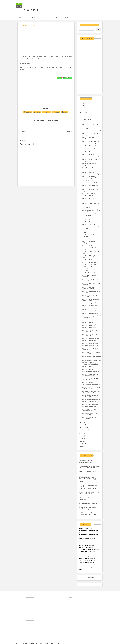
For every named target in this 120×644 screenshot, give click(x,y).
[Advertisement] (46, 39)
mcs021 (81, 558)
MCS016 (92, 556)
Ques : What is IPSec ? (87, 222)
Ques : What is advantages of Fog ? (91, 402)
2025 (82, 103)
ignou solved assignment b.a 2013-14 (89, 503)
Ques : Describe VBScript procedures (88, 236)
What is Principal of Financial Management (90, 379)
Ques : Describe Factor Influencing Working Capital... (91, 388)
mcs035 (86, 563)
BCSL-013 (92, 541)
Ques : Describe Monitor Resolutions (88, 138)
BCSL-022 (87, 543)
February (84, 430)
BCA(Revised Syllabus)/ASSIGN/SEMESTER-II (89, 535)
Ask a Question (30, 18)
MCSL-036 (92, 563)
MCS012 (86, 554)
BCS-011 (81, 539)
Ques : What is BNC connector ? (90, 260)
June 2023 (81, 547)
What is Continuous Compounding (91, 385)
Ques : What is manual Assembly (90, 157)
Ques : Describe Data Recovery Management (90, 219)
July (83, 110)
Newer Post (25, 132)
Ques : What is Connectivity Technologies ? (89, 418)
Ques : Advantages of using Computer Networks (89, 164)
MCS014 (81, 556)
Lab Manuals (89, 547)
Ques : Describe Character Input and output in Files (90, 296)
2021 (82, 434)
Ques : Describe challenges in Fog (91, 399)
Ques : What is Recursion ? (89, 325)
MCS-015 (87, 552)
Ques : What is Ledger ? (88, 367)
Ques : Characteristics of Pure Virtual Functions (90, 266)
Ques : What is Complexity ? (89, 183)
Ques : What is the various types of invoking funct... (91, 119)
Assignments (43, 18)
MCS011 (81, 554)
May (83, 422)
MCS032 (87, 561)
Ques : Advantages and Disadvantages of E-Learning (90, 173)
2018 (82, 439)
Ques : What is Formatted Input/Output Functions (89, 288)
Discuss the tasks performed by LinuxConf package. (87, 508)
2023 (82, 106)
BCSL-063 (94, 543)
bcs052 (87, 541)
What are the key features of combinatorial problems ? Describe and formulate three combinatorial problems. (90, 479)
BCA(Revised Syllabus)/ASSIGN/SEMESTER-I (89, 531)
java (92, 545)
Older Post (67, 132)
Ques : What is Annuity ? (88, 382)
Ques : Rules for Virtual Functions (91, 273)
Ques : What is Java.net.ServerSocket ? (89, 310)
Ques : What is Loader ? (88, 152)
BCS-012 (87, 539)
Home (20, 18)
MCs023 (86, 558)
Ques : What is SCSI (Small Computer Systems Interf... (90, 145)
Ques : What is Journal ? (88, 369)
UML (94, 567)
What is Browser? (86, 170)
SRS (86, 567)
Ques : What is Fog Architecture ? (90, 404)
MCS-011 (90, 550)
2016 (82, 444)
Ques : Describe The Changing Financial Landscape (90, 375)
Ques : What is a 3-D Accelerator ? (91, 204)
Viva (80, 569)
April (83, 425)
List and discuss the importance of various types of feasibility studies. (88, 472)
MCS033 (92, 561)
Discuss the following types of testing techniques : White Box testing (89, 493)
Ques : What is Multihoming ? (89, 407)
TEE (90, 567)
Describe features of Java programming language (86, 461)
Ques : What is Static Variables (90, 125)
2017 (82, 441)
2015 (82, 446)
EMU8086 (81, 545)
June (83, 112)
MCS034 (81, 563)
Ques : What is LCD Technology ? (90, 196)
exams (87, 545)
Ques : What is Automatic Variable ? (91, 131)
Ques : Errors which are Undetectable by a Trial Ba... (90, 363)
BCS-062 (93, 539)
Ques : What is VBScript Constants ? (91, 239)
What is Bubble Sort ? (87, 180)
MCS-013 (81, 552)
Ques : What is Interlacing (88, 199)
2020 (82, 436)
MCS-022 (93, 552)
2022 (82, 108)
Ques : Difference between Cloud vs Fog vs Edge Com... (91, 392)
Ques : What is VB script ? (88, 245)
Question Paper (89, 565)
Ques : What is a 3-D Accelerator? (90, 141)
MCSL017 (81, 565)
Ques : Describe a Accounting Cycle (91, 360)
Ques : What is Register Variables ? (91, 122)
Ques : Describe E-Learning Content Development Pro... (90, 177)
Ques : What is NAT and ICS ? (89, 225)
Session (97, 565)
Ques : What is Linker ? (88, 154)
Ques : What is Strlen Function (90, 320)
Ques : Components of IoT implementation (89, 410)
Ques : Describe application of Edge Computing (90, 396)
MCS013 (92, 554)
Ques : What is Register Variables (90, 338)
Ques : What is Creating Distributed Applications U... (91, 317)
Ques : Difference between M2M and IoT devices (90, 414)
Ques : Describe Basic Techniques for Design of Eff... (91, 215)
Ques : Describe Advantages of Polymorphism (90, 280)
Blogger (93, 578)
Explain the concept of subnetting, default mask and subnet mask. (88, 514)
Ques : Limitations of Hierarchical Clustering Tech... (91, 353)
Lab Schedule (82, 550)
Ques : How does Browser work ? (90, 167)
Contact (68, 18)
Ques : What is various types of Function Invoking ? (90, 331)
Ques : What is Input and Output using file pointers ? (90, 300)
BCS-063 (81, 541)
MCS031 (81, 561)
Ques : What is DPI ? (87, 201)
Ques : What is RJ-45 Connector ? (90, 262)
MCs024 (92, 558)
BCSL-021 (81, 543)
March (83, 427)
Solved (81, 567)
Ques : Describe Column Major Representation (90, 190)
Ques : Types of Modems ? (89, 193)
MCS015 (86, 556)
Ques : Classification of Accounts (90, 372)
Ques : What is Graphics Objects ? (90, 303)
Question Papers (56, 18)
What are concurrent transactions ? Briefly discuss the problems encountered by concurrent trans (88, 487)
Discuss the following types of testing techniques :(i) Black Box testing (89, 467)
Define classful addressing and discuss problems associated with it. (90, 499)
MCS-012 (96, 550)
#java (80, 529)
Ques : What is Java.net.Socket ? (90, 314)
